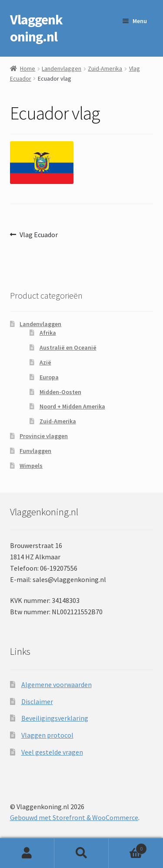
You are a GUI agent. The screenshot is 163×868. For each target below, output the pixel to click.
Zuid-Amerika (105, 68)
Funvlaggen (35, 451)
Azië (45, 362)
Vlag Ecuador (38, 235)
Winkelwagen (128, 847)
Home (28, 68)
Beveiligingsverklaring (55, 718)
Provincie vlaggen (44, 436)
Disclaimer (37, 701)
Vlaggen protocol (47, 735)
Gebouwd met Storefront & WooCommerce (74, 817)
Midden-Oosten (60, 392)
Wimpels (31, 466)
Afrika (48, 333)
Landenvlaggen (62, 68)
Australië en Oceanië (68, 347)
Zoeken (81, 853)
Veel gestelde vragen (52, 752)
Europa (49, 377)
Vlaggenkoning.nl (36, 28)
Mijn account (27, 853)
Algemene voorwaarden (57, 684)
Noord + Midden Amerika (72, 406)
